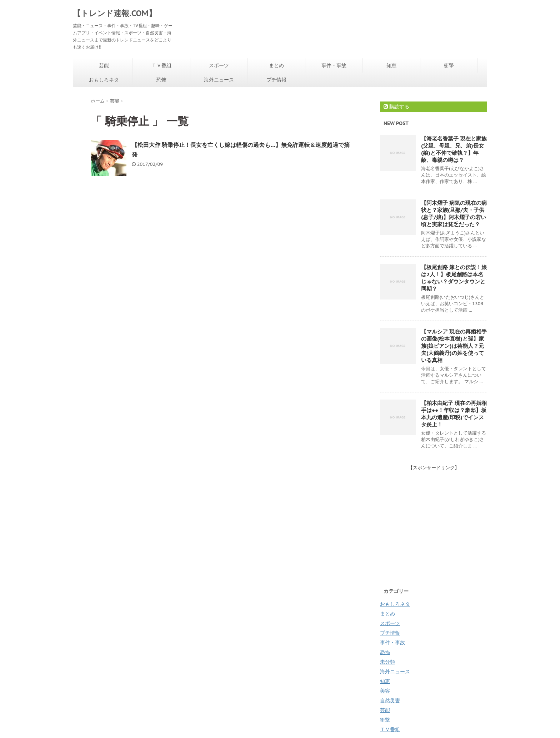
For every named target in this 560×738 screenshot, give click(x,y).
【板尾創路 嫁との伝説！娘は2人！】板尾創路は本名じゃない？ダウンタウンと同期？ (454, 278)
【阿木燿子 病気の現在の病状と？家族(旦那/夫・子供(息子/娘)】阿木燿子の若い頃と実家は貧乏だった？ (454, 214)
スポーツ (219, 65)
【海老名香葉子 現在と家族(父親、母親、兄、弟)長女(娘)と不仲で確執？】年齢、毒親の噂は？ (454, 149)
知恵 (391, 65)
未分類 (387, 662)
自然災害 (390, 700)
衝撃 (449, 65)
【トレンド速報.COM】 (115, 13)
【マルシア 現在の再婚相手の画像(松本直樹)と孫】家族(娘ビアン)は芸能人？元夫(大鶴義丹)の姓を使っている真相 (454, 346)
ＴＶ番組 (161, 65)
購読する (396, 107)
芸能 (104, 65)
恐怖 (161, 80)
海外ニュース (219, 80)
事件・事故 (334, 65)
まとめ (276, 65)
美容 (385, 691)
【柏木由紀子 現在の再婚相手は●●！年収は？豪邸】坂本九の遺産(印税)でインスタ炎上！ (454, 414)
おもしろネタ (104, 80)
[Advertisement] (440, 521)
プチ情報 (276, 80)
